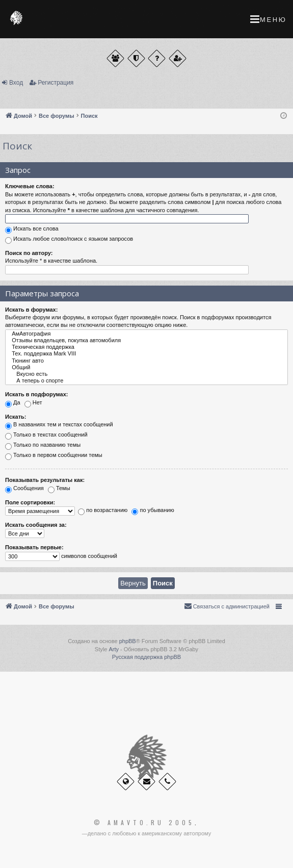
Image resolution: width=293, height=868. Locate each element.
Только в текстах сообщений (46, 436)
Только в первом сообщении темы (54, 456)
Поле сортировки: (30, 502)
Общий (146, 367)
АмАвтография (146, 334)
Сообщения (24, 489)
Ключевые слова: (30, 186)
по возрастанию (103, 512)
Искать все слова (32, 229)
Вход (16, 83)
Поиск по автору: (29, 253)
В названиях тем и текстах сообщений (59, 426)
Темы (59, 489)
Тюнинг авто (146, 361)
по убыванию (153, 512)
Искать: (16, 417)
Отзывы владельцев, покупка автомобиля (146, 340)
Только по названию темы (43, 446)
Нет (33, 403)
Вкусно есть (146, 374)
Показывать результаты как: (45, 480)
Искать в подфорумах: (37, 394)
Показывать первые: (34, 547)
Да (13, 403)
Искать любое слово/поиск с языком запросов (69, 240)
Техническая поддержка (146, 347)
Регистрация (56, 83)
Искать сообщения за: (36, 525)
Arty (114, 649)
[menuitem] (227, 606)
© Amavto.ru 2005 (144, 823)
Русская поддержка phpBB (146, 657)
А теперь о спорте (146, 381)
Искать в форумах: (31, 310)
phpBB (128, 641)
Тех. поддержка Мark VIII (146, 354)
